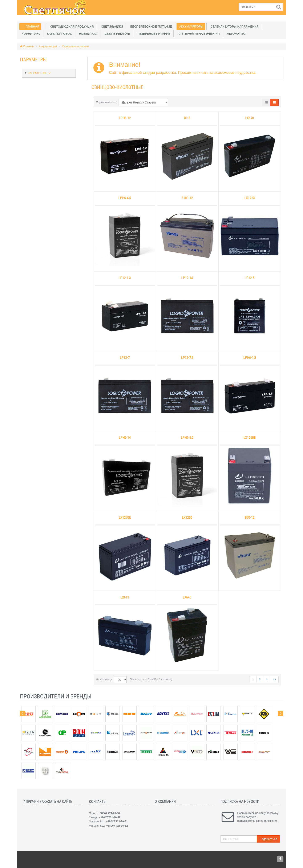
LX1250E (249, 438)
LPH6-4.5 (125, 198)
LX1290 (187, 518)
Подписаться (268, 839)
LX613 (125, 597)
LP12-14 (187, 278)
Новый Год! (87, 34)
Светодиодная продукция (71, 27)
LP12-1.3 (125, 278)
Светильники (111, 27)
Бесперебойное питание (150, 27)
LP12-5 (249, 278)
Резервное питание (153, 34)
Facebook (280, 859)
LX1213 (249, 198)
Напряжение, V (39, 73)
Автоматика (236, 34)
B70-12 (250, 518)
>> (274, 679)
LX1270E (125, 518)
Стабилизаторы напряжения (234, 27)
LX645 (187, 597)
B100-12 (187, 198)
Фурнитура (30, 34)
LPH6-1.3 (250, 358)
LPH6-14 (125, 438)
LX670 (249, 118)
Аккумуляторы (190, 27)
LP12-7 (125, 358)
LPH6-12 (125, 118)
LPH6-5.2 (187, 438)
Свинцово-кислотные (75, 46)
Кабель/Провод (58, 34)
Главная (32, 27)
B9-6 (187, 118)
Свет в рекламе (117, 34)
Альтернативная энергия (198, 34)
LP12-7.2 (187, 358)
